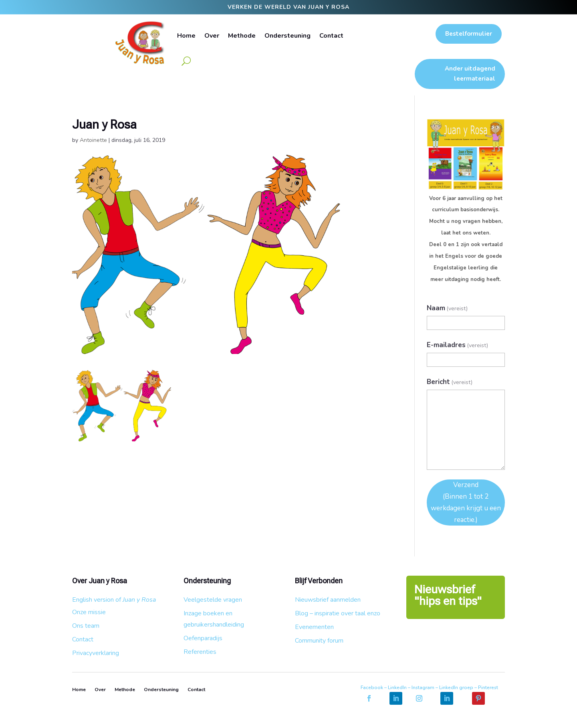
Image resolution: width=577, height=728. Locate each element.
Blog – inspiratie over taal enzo (338, 613)
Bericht (450, 382)
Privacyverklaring (96, 653)
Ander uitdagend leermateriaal (470, 74)
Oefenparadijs (203, 638)
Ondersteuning (287, 36)
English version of (114, 600)
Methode (242, 36)
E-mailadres (458, 345)
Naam (447, 308)
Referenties (200, 652)
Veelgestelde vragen (213, 600)
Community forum (319, 641)
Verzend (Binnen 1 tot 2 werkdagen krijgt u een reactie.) (466, 502)
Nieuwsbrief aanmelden (328, 600)
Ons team (86, 626)
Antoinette (93, 140)
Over (212, 36)
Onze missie (89, 612)
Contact (331, 36)
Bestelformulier (469, 34)
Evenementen (314, 627)
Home (186, 36)
